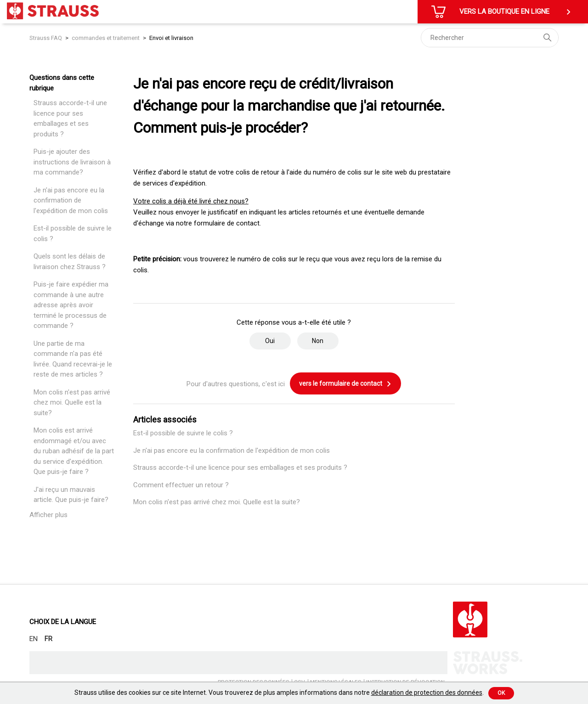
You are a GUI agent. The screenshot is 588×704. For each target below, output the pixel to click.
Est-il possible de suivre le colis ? (73, 234)
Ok (501, 693)
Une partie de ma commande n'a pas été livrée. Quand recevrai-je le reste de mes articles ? (73, 359)
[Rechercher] (490, 38)
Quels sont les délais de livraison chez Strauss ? (70, 262)
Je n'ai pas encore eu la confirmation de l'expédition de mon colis (71, 200)
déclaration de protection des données (427, 693)
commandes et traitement (106, 38)
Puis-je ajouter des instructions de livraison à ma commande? (72, 162)
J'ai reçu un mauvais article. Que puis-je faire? (71, 495)
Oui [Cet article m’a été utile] (270, 341)
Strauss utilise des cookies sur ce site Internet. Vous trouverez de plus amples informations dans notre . (279, 693)
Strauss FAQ (46, 38)
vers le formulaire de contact (345, 384)
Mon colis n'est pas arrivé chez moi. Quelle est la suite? (72, 403)
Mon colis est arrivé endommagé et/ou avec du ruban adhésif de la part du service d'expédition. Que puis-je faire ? (74, 451)
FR (48, 639)
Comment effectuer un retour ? (181, 485)
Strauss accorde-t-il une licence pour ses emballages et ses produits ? (70, 118)
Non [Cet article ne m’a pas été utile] (318, 341)
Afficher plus (48, 515)
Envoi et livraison (171, 38)
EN (34, 639)
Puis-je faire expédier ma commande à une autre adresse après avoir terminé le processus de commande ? (71, 305)
